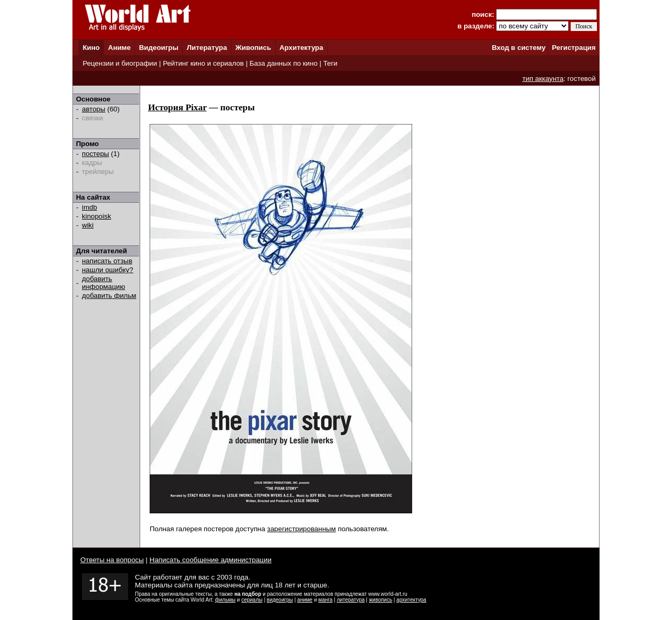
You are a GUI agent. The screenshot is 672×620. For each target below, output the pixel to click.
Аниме (119, 48)
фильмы (225, 600)
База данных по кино (283, 63)
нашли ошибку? (108, 270)
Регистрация (574, 48)
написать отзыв (107, 261)
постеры (96, 154)
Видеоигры (159, 48)
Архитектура (301, 48)
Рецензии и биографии (120, 63)
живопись (381, 600)
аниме (305, 600)
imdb (90, 207)
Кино (91, 48)
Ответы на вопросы (112, 560)
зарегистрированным (302, 529)
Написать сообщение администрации (211, 560)
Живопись (253, 48)
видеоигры (280, 600)
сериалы (252, 600)
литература (350, 600)
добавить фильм (109, 296)
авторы (94, 109)
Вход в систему (519, 48)
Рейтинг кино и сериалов (203, 63)
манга (325, 600)
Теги (330, 63)
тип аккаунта (543, 79)
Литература (207, 48)
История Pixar (177, 107)
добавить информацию (103, 283)
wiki (88, 225)
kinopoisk (97, 216)
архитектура (411, 600)
